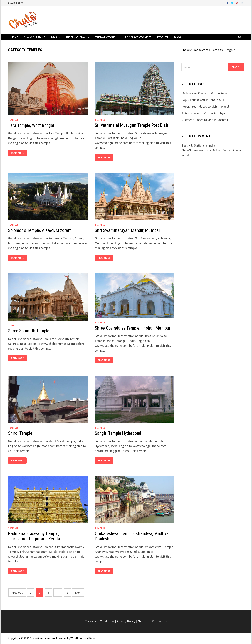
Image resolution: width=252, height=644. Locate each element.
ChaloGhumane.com (42, 638)
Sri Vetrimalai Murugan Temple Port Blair (132, 125)
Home (14, 37)
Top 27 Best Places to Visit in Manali (206, 107)
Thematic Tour (105, 37)
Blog (177, 37)
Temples (13, 120)
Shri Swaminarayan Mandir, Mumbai (127, 230)
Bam (92, 638)
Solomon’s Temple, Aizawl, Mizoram (40, 230)
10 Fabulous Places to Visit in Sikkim (205, 93)
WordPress (77, 638)
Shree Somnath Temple (29, 331)
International (76, 37)
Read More (17, 153)
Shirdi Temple (20, 433)
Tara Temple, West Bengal (31, 125)
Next (78, 592)
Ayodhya (163, 37)
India (54, 37)
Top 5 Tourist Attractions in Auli (203, 100)
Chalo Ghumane (34, 37)
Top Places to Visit (138, 37)
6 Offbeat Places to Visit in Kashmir (205, 120)
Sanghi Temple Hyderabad (118, 433)
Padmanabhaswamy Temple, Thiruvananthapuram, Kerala (34, 536)
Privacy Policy (126, 621)
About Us (144, 621)
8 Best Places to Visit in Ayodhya (203, 113)
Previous (17, 592)
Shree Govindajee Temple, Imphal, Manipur (133, 328)
